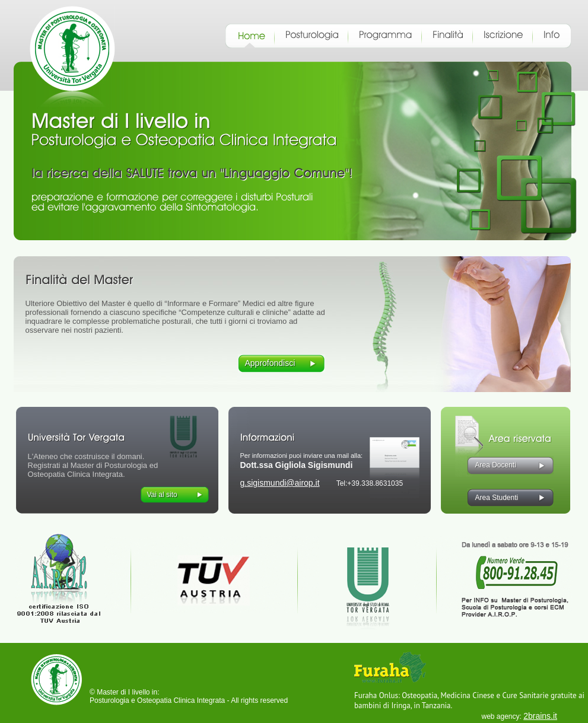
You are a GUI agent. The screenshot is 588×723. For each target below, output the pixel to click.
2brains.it (540, 716)
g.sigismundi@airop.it (280, 483)
